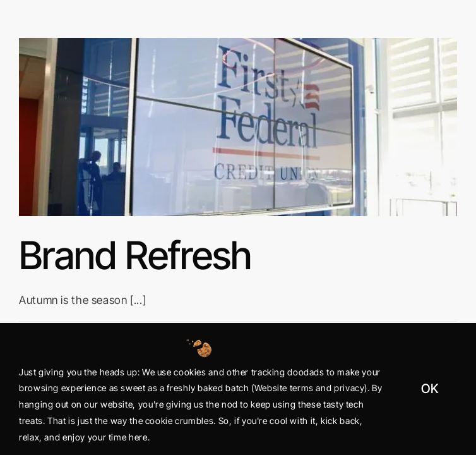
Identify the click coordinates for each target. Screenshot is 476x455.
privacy (349, 388)
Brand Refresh (135, 255)
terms (302, 388)
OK (430, 389)
